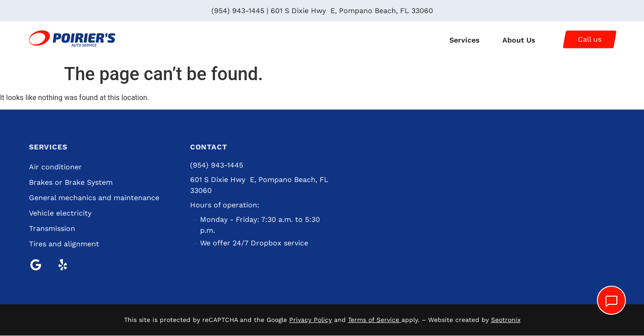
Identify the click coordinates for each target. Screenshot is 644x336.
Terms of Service (374, 320)
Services (465, 40)
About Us (519, 40)
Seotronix (506, 320)
